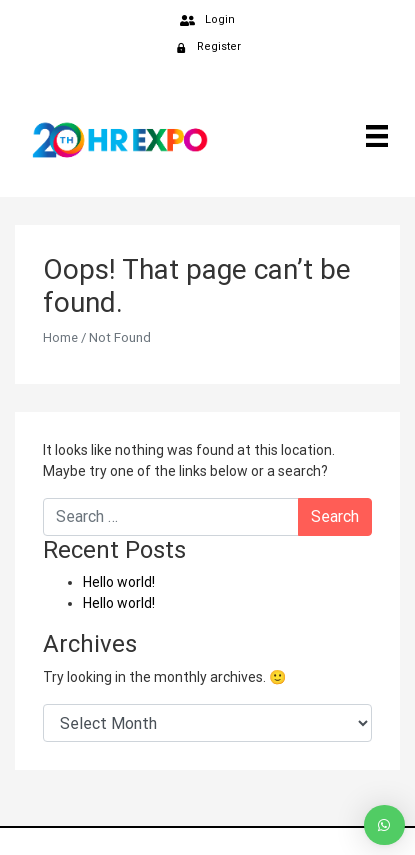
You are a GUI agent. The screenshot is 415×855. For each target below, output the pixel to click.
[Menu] (373, 135)
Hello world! (119, 582)
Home (60, 337)
